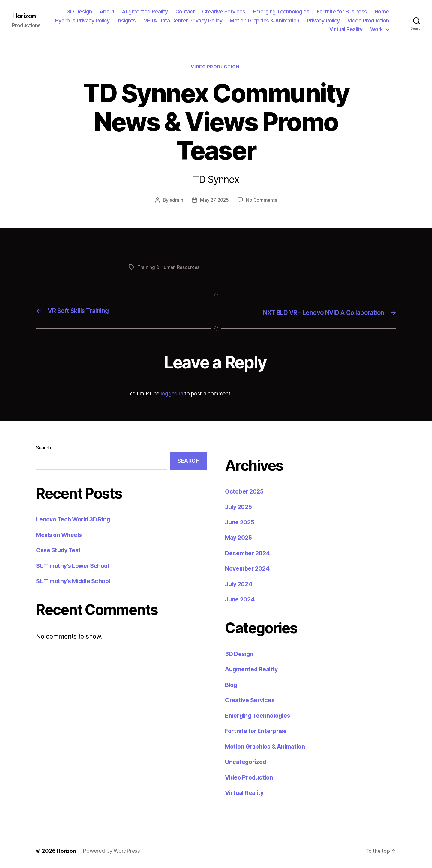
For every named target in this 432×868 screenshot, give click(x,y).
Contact (185, 12)
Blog (232, 685)
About (107, 12)
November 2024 (249, 569)
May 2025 (240, 538)
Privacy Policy (323, 21)
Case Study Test (60, 551)
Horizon (25, 16)
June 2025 (241, 522)
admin (175, 201)
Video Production (368, 21)
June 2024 (241, 600)
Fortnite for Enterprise (258, 731)
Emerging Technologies (281, 12)
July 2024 (240, 584)
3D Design (79, 12)
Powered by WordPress (113, 851)
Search (43, 448)
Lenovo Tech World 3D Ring (76, 520)
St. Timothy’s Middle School (77, 582)
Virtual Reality (346, 29)
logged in (172, 394)
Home (382, 12)
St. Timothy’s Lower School (76, 566)
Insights (127, 21)
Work (377, 29)
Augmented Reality (145, 12)
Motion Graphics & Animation (265, 21)
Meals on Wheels (61, 535)
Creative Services (224, 12)
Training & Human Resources (169, 268)
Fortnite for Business (342, 12)
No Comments (262, 201)
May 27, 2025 (214, 201)
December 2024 (249, 553)
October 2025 (246, 492)
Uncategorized (247, 762)
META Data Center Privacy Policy (183, 21)
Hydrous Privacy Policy (82, 21)
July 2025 (240, 507)
